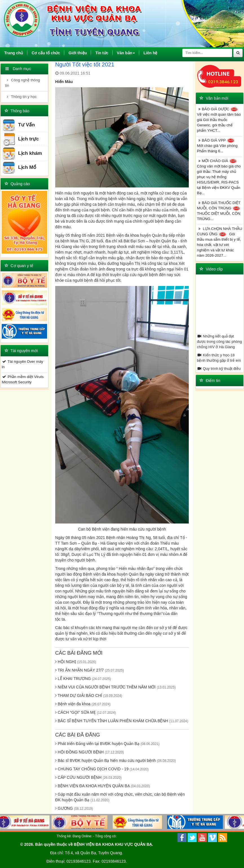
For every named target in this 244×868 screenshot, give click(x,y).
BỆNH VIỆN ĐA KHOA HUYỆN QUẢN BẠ (103, 786)
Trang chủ (16, 53)
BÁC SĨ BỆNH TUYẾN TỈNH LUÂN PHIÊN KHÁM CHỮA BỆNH (122, 721)
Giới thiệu (78, 53)
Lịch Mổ (19, 168)
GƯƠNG (74, 808)
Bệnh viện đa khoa (83, 704)
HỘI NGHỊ (76, 662)
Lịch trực (21, 139)
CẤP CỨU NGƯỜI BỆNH (88, 777)
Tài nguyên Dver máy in (22, 364)
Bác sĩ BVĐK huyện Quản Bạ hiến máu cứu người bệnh (116, 760)
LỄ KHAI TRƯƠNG (83, 679)
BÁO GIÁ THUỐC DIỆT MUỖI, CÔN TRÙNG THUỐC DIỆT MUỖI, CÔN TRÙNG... (219, 211)
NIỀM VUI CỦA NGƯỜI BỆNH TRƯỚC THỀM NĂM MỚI (116, 687)
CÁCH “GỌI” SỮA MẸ (86, 712)
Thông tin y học (21, 97)
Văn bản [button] (126, 53)
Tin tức (102, 53)
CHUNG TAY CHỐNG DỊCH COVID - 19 (102, 769)
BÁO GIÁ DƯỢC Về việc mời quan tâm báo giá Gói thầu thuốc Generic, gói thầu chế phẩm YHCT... (219, 120)
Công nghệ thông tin (22, 83)
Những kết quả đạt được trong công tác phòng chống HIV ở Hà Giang (219, 342)
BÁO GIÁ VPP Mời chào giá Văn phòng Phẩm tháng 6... (217, 146)
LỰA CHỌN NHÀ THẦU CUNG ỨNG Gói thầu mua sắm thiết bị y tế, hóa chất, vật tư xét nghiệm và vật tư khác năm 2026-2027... (219, 242)
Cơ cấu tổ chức (46, 53)
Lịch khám (22, 154)
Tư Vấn (19, 125)
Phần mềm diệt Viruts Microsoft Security (23, 379)
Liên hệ (150, 53)
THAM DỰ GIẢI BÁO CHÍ (89, 695)
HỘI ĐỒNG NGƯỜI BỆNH (89, 752)
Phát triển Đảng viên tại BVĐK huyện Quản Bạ (107, 744)
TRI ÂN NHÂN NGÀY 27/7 (90, 670)
